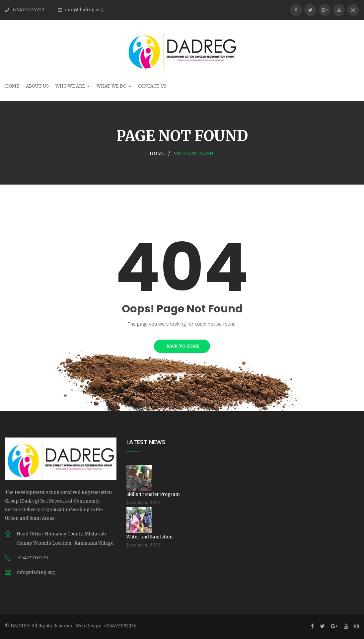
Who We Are (70, 86)
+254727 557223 (28, 10)
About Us (37, 86)
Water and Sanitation (149, 537)
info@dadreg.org (84, 10)
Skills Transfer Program (153, 494)
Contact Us (152, 86)
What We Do (111, 86)
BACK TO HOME (182, 346)
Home (12, 86)
